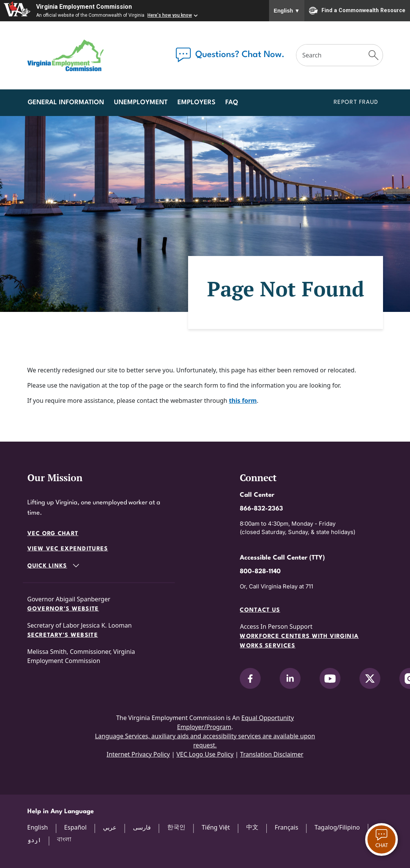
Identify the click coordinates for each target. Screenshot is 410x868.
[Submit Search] (374, 55)
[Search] (331, 55)
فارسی (142, 827)
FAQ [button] (232, 103)
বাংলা (64, 839)
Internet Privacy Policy (138, 754)
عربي (110, 827)
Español (75, 827)
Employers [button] (196, 103)
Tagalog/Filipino (337, 827)
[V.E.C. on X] (370, 678)
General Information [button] (66, 103)
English (287, 11)
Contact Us (260, 610)
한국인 (176, 827)
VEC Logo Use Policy (205, 754)
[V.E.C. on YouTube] (330, 678)
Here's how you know (170, 15)
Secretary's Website (63, 635)
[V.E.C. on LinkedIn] (290, 678)
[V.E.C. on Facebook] (250, 678)
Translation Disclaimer (272, 754)
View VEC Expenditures (68, 549)
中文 (252, 827)
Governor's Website (63, 609)
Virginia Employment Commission (84, 7)
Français (287, 827)
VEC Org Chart (53, 534)
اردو (34, 840)
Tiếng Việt (216, 827)
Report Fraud (356, 103)
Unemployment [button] (141, 103)
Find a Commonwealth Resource (357, 11)
